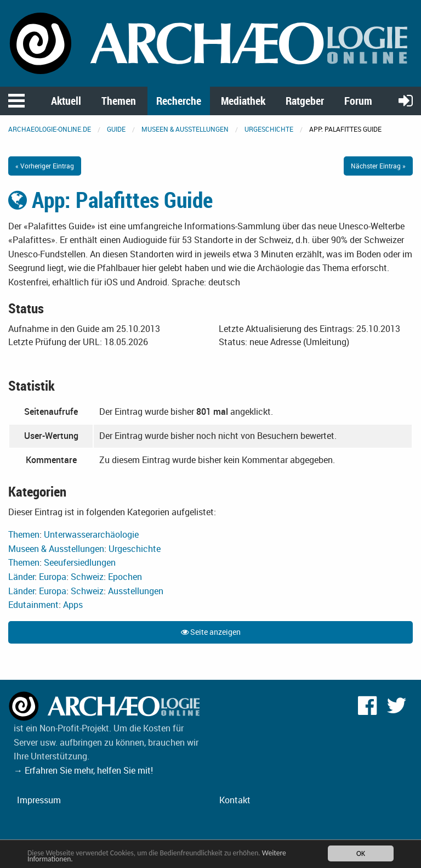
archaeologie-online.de (50, 129)
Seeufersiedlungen (80, 562)
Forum (358, 101)
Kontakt (235, 800)
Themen (119, 101)
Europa (53, 577)
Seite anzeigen (211, 632)
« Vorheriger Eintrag (45, 166)
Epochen (125, 577)
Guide (116, 129)
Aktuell (66, 101)
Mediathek (243, 101)
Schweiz (87, 577)
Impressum (39, 800)
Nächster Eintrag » (378, 166)
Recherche (179, 101)
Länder (21, 577)
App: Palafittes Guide (110, 200)
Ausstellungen (136, 591)
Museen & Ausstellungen (185, 129)
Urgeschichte (269, 129)
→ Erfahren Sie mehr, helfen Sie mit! (83, 770)
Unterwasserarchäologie (91, 534)
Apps (73, 605)
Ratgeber (305, 101)
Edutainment (33, 605)
